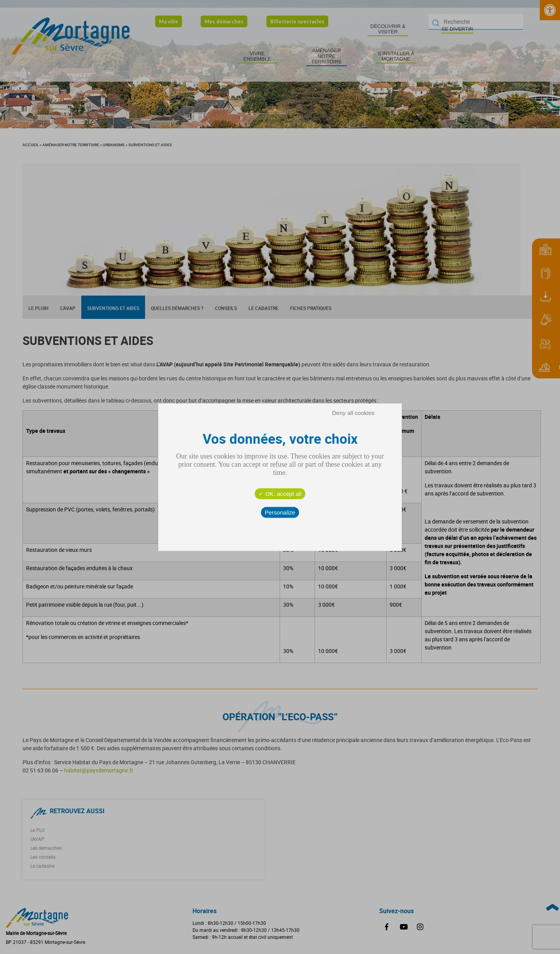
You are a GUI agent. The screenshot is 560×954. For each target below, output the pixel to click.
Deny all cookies (353, 412)
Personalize (280, 512)
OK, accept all (280, 493)
